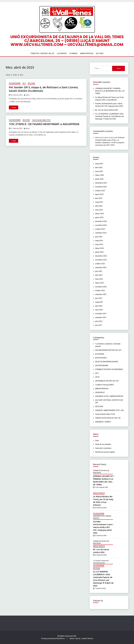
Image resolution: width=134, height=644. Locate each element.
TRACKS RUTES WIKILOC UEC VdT (108, 418)
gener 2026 (99, 179)
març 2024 (99, 244)
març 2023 (99, 279)
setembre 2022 (101, 294)
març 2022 (99, 310)
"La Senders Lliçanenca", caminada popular (101, 562)
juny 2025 (99, 198)
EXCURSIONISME (15, 83)
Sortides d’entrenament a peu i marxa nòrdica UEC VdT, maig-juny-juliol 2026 (103, 527)
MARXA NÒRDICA (87, 53)
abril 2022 (99, 306)
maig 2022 (99, 302)
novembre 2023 (101, 260)
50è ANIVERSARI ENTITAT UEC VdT (108, 350)
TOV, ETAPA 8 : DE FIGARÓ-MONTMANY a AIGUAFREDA (44, 124)
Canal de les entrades (103, 444)
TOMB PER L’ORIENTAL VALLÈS (42, 53)
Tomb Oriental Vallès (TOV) (41, 120)
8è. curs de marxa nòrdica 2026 (107, 110)
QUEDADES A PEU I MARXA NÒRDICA (109, 396)
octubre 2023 (100, 264)
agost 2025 (99, 194)
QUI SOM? (100, 53)
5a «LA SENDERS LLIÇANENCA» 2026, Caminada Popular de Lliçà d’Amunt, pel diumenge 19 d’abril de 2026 (109, 116)
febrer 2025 (100, 214)
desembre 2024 (101, 221)
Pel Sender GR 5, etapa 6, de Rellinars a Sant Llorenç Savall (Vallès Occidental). (43, 89)
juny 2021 (99, 325)
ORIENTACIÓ (100, 392)
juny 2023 (99, 271)
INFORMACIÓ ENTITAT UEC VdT (107, 381)
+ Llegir (14, 107)
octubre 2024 (100, 229)
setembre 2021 (101, 317)
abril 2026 (99, 168)
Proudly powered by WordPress (53, 639)
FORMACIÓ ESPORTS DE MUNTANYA (109, 369)
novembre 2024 (101, 225)
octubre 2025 (100, 191)
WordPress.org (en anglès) (105, 452)
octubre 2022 (100, 290)
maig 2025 (99, 202)
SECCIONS (31, 83)
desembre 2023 (101, 256)
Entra (97, 441)
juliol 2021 (99, 321)
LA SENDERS (62, 53)
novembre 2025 (101, 187)
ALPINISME (100, 354)
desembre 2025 (101, 183)
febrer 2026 (100, 175)
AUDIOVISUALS (101, 358)
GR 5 (24, 83)
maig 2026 (99, 164)
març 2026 (99, 171)
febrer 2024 (100, 248)
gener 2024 (99, 252)
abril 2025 (99, 206)
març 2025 (99, 210)
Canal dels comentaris (103, 448)
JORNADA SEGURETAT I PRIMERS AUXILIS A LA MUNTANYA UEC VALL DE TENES (110, 91)
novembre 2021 (101, 314)
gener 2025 (99, 217)
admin (28, 95)
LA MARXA (73, 53)
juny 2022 (99, 298)
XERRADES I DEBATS (103, 422)
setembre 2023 (101, 268)
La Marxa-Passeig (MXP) (104, 385)
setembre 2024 (101, 233)
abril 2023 (99, 275)
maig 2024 (99, 241)
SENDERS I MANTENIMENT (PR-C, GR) (109, 410)
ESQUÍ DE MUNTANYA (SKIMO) (107, 362)
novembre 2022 (101, 287)
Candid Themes (87, 639)
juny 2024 (99, 237)
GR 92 (97, 377)
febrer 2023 (100, 283)
